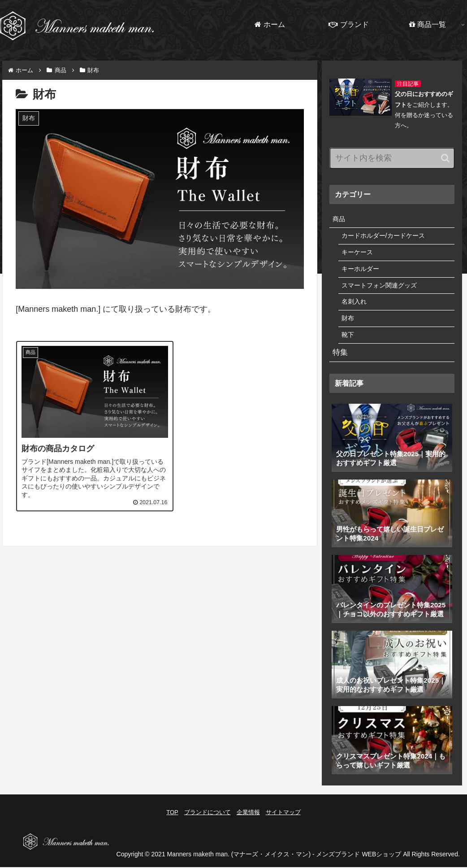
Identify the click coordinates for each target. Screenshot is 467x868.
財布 (348, 324)
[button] (445, 158)
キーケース (358, 255)
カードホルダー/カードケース (386, 237)
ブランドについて (208, 819)
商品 (339, 220)
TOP (172, 819)
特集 (341, 359)
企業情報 (248, 819)
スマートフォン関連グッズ (382, 289)
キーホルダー (362, 272)
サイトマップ (283, 819)
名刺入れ (355, 306)
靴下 (348, 341)
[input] (392, 158)
